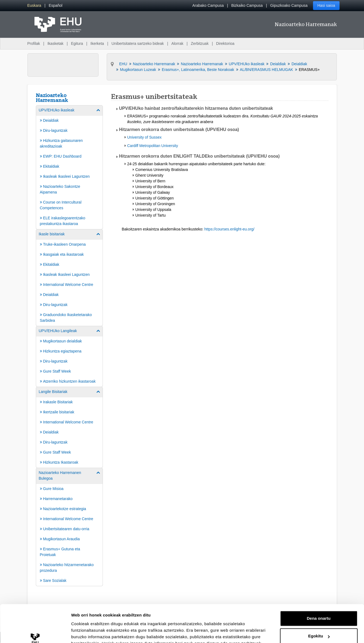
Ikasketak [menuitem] (56, 43)
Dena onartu (319, 586)
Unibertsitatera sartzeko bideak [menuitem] (138, 43)
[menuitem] (34, 6)
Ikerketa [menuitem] (97, 43)
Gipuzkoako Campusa (289, 5)
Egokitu (319, 603)
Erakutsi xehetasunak (92, 632)
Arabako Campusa (208, 5)
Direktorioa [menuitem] (225, 43)
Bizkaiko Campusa (247, 5)
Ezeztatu (319, 621)
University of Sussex (145, 137)
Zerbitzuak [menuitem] (200, 43)
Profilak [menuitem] (34, 43)
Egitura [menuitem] (77, 43)
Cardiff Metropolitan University (153, 146)
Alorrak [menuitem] (177, 43)
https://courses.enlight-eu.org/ (229, 229)
